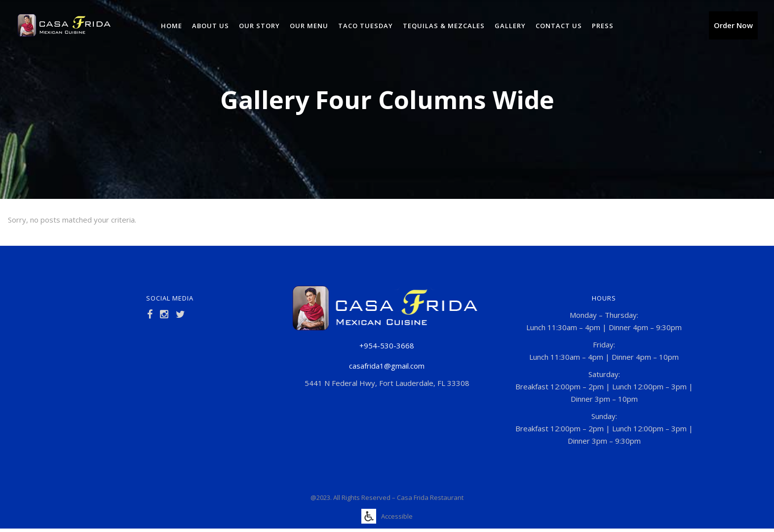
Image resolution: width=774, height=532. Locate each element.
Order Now (733, 25)
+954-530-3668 (387, 345)
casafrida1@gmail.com (387, 366)
